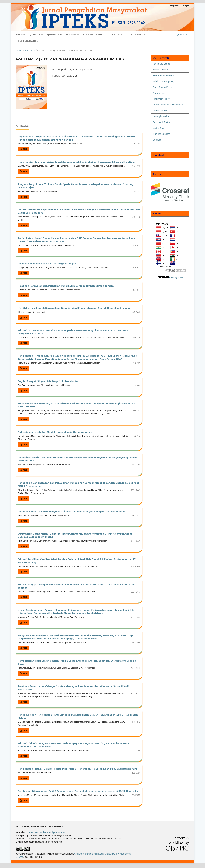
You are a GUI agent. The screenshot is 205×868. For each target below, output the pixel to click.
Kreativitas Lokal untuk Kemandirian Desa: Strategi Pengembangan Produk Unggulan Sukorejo (74, 308)
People (54, 35)
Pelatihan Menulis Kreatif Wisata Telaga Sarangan (47, 264)
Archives (30, 51)
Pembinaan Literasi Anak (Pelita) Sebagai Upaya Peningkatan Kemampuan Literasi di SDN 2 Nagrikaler (78, 791)
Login (186, 6)
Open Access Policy (163, 87)
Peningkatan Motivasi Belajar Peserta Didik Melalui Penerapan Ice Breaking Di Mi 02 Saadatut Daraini (77, 769)
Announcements (95, 35)
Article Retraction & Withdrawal (168, 105)
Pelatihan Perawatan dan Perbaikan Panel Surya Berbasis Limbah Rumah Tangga (66, 286)
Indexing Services (161, 134)
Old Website (137, 35)
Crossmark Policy (161, 122)
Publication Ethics (161, 111)
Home (20, 35)
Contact (118, 35)
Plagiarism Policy (161, 99)
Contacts (157, 140)
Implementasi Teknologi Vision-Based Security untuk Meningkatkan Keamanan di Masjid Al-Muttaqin (77, 162)
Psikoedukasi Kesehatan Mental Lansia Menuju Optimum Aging (55, 432)
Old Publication (28, 41)
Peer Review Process (163, 75)
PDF (25, 149)
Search (181, 35)
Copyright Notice (161, 116)
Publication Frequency (164, 81)
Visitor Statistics (161, 128)
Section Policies (161, 70)
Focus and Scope (161, 64)
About (35, 35)
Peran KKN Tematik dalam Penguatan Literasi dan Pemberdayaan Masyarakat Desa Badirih (71, 512)
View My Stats (176, 277)
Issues (72, 35)
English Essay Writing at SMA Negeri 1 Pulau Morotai (48, 381)
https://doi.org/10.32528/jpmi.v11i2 (75, 69)
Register (175, 6)
